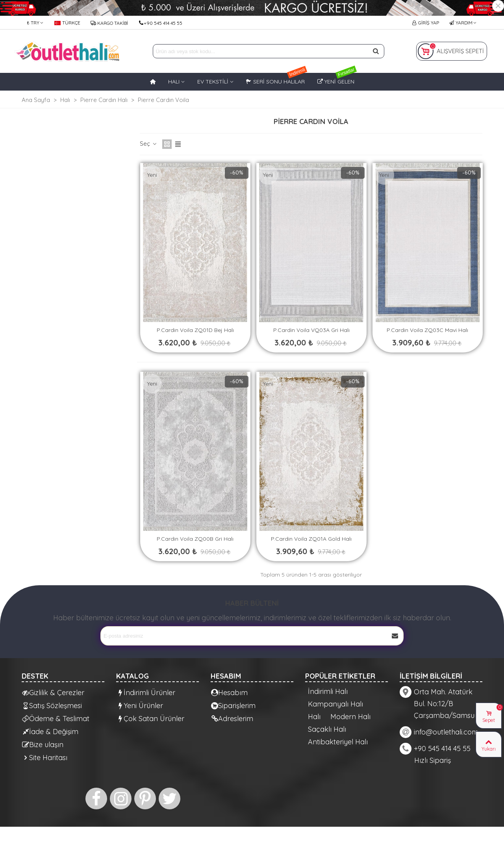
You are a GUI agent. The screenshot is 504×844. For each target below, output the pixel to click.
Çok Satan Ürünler (150, 719)
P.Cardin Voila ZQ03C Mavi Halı (427, 330)
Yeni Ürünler (140, 706)
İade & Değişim (50, 732)
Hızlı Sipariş (433, 760)
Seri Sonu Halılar (277, 79)
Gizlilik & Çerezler (53, 693)
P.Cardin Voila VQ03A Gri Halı (311, 330)
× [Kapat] (498, 6)
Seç (149, 144)
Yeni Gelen (337, 79)
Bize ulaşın (43, 745)
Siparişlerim (233, 706)
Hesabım (229, 693)
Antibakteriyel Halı (338, 742)
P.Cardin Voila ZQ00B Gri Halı (195, 539)
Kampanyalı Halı (335, 704)
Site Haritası (45, 758)
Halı (314, 717)
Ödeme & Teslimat (56, 719)
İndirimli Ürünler (146, 693)
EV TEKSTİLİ (213, 82)
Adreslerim (232, 719)
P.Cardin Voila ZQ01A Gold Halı (311, 539)
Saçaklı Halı (327, 729)
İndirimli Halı (328, 692)
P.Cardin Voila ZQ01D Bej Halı (195, 330)
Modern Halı (350, 717)
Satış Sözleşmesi (52, 706)
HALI (174, 82)
